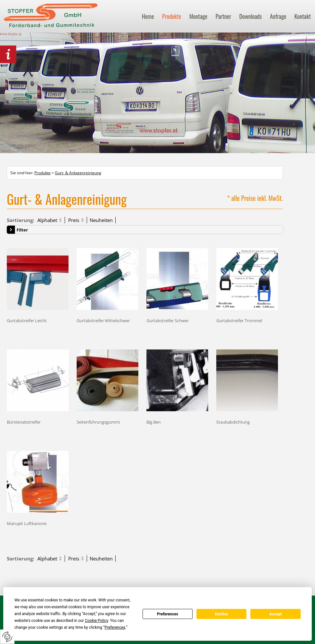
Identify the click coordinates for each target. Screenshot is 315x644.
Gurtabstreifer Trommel (239, 320)
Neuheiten (101, 220)
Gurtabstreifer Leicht (27, 320)
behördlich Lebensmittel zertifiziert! (8, 54)
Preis (74, 220)
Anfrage (278, 16)
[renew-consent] (7, 637)
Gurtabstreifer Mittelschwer (103, 320)
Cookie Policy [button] (96, 621)
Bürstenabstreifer (24, 422)
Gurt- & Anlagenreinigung (78, 173)
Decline (221, 614)
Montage (198, 16)
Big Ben (154, 422)
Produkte (172, 16)
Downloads (251, 16)
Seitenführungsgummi (98, 422)
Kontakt (303, 16)
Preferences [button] (115, 627)
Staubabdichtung (233, 422)
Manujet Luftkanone (27, 523)
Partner (223, 16)
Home (148, 16)
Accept (276, 614)
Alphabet (47, 220)
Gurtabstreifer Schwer (168, 320)
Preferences (168, 614)
